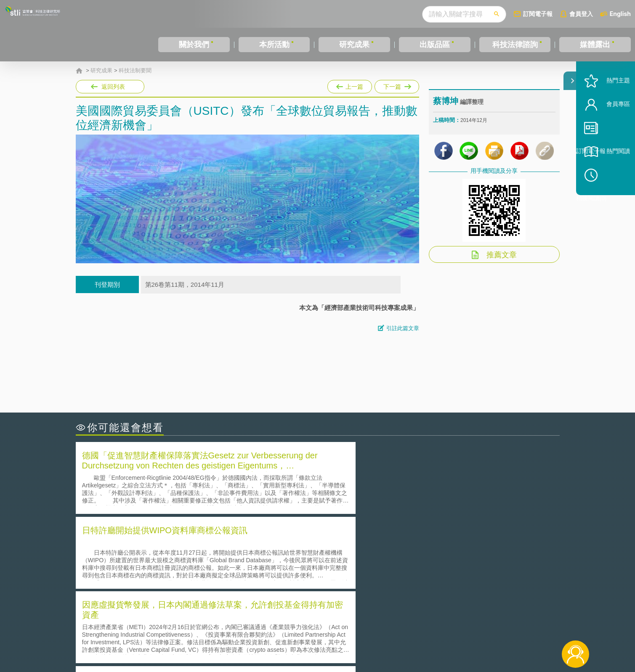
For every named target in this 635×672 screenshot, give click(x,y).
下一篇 (397, 85)
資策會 (438, 626)
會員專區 (606, 130)
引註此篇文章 (403, 328)
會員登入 (581, 14)
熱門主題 (606, 106)
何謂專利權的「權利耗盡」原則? (370, 568)
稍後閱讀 (610, 200)
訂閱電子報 (538, 14)
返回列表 (113, 87)
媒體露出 (595, 45)
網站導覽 (372, 638)
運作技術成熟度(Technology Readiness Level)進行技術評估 (165, 568)
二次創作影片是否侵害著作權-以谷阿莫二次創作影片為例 (162, 545)
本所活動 (274, 45)
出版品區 (435, 45)
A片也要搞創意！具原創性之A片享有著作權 (385, 557)
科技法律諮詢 (515, 45)
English (620, 14)
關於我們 (194, 45)
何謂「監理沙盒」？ (352, 545)
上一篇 (350, 85)
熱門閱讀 (606, 177)
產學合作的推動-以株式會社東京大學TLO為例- (389, 580)
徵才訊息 (372, 626)
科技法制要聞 (135, 71)
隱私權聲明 (323, 626)
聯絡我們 (320, 638)
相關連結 (486, 626)
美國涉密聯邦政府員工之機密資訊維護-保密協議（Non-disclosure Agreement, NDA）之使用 (191, 580)
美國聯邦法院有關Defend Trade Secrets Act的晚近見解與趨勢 (169, 557)
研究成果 (354, 45)
